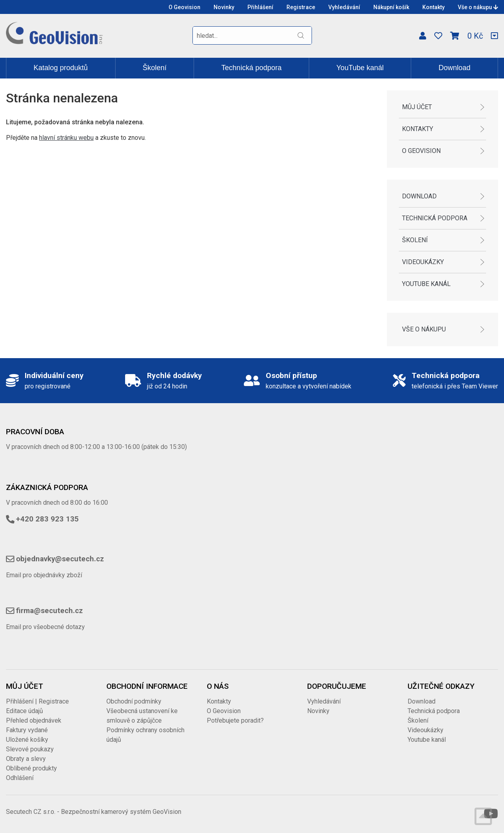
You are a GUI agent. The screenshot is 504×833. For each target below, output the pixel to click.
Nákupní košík (391, 7)
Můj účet (417, 107)
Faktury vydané (27, 730)
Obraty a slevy (26, 759)
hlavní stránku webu (66, 138)
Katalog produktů (61, 68)
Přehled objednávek (34, 720)
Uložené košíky (27, 740)
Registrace (301, 7)
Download (455, 68)
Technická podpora (252, 68)
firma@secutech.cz (49, 611)
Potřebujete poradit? (235, 720)
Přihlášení (260, 7)
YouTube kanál (360, 68)
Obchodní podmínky (134, 701)
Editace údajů (25, 711)
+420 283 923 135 (47, 519)
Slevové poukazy (30, 749)
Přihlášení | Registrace (37, 701)
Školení (155, 68)
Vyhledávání (344, 7)
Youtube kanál (426, 284)
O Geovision (184, 7)
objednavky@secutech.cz (60, 559)
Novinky (224, 7)
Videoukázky (423, 262)
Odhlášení (20, 778)
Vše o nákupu (478, 7)
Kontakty (433, 7)
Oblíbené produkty (31, 768)
